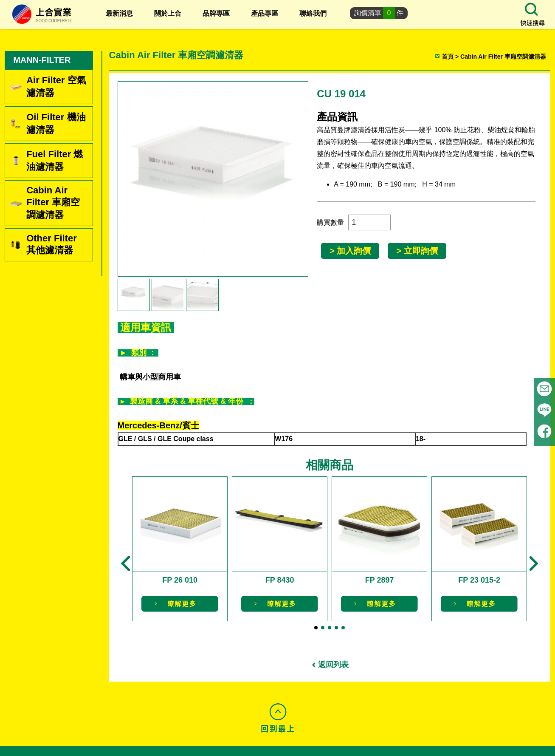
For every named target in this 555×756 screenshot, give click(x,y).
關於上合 (168, 13)
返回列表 (335, 663)
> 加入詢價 (351, 251)
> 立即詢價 (418, 251)
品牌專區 (216, 13)
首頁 (447, 57)
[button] (127, 561)
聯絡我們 (313, 13)
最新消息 (119, 13)
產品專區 (265, 13)
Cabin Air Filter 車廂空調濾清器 (502, 57)
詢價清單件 (379, 13)
